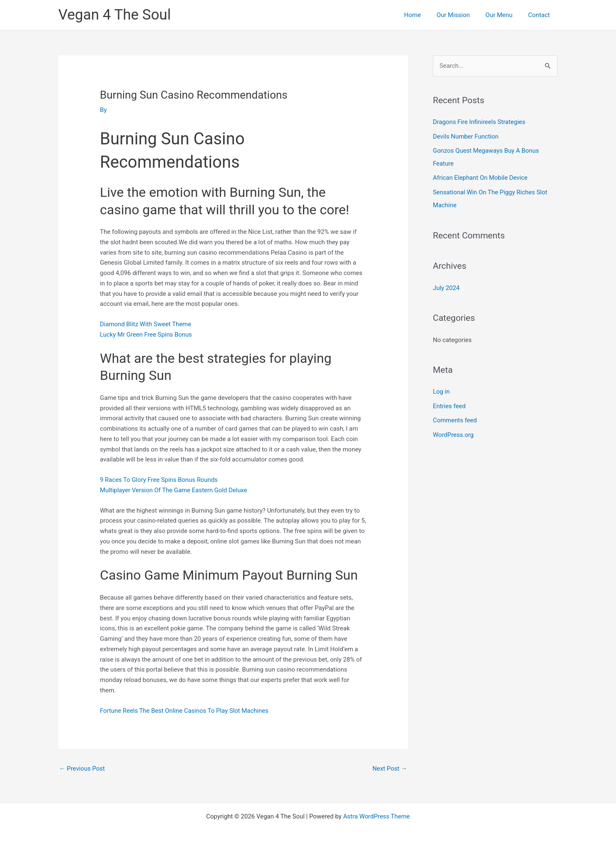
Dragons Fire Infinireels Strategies (479, 122)
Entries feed (449, 403)
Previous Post (82, 769)
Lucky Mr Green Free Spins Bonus (146, 335)
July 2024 (446, 285)
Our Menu (504, 15)
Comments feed (455, 417)
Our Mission (461, 15)
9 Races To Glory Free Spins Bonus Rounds (159, 480)
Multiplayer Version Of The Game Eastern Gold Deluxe (174, 490)
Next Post (390, 769)
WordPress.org (453, 431)
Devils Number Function (466, 136)
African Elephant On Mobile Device (481, 177)
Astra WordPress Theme (377, 816)
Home (423, 15)
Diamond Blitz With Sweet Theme (146, 324)
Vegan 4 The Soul (114, 15)
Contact (541, 15)
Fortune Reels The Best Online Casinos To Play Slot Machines (185, 711)
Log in (441, 389)
